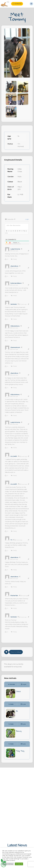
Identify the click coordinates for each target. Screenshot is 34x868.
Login (27, 219)
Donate (18, 4)
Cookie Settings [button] (8, 864)
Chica (18, 691)
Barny (19, 731)
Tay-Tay (20, 751)
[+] (7, 233)
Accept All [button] (19, 864)
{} (26, 231)
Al (17, 711)
